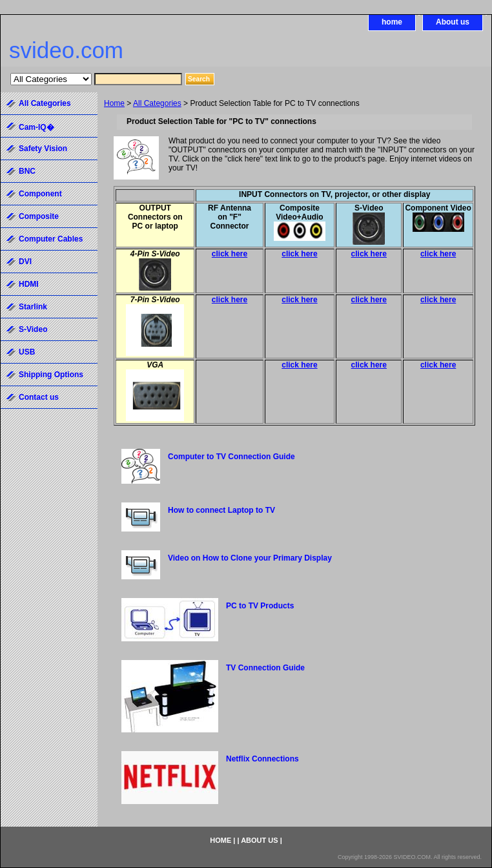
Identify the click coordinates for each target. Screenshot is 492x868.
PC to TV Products (260, 606)
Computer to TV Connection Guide (231, 457)
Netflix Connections (262, 759)
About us (453, 22)
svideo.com (66, 50)
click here (230, 254)
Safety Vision (43, 149)
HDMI (29, 284)
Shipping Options (51, 375)
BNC (27, 171)
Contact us (39, 397)
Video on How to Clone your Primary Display (250, 558)
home (392, 22)
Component (40, 194)
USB (27, 352)
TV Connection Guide (265, 668)
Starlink (33, 307)
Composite (39, 216)
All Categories (157, 103)
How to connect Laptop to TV (221, 510)
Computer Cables (51, 239)
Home (114, 103)
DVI (25, 262)
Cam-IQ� (36, 127)
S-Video (33, 329)
